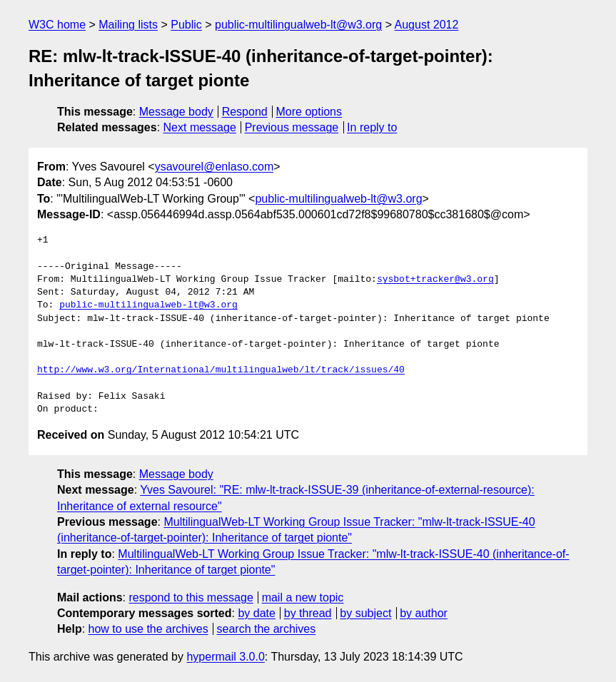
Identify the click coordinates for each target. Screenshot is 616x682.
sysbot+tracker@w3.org (435, 280)
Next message (200, 127)
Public (186, 25)
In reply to (372, 127)
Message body (176, 112)
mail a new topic (303, 597)
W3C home (57, 25)
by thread (308, 613)
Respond (245, 112)
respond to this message (191, 597)
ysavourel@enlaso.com (214, 167)
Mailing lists (128, 25)
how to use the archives (148, 629)
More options (309, 112)
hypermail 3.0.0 (225, 657)
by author (424, 613)
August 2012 (427, 25)
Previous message (292, 127)
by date (256, 613)
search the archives (267, 629)
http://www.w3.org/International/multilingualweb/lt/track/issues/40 (221, 370)
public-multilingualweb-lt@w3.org (298, 25)
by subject (365, 613)
